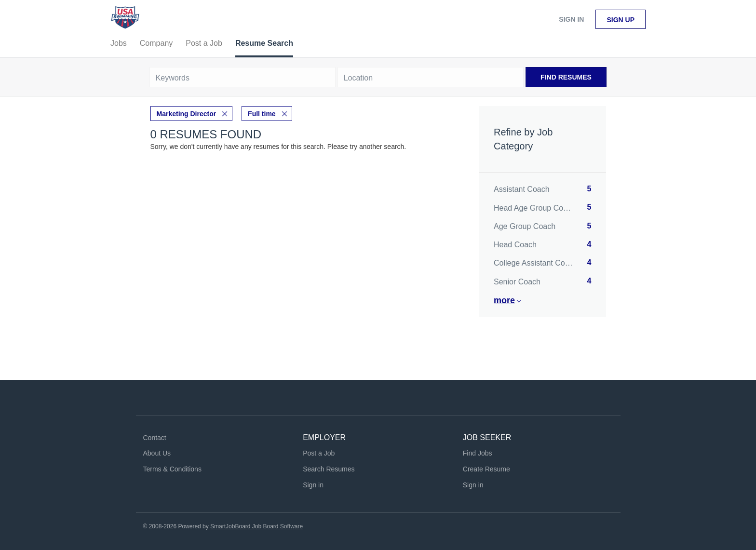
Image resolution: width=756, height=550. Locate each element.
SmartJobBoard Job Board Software (256, 526)
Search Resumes (329, 469)
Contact (155, 438)
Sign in (571, 19)
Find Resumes (566, 77)
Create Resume (486, 469)
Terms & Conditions (172, 469)
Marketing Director (187, 114)
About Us (157, 453)
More (504, 300)
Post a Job (319, 453)
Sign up (621, 20)
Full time (262, 114)
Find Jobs (478, 453)
